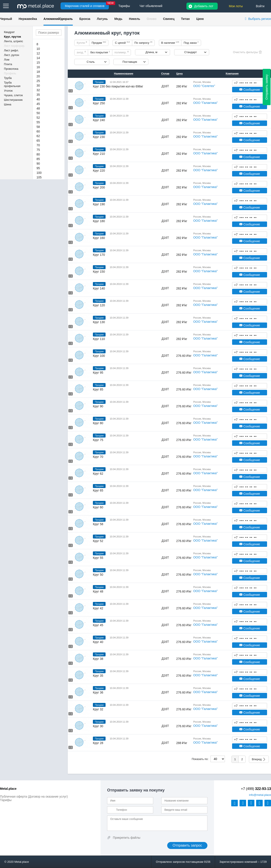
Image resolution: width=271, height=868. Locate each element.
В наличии (170, 43)
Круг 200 (99, 187)
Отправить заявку (267, 87)
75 (38, 150)
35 (38, 95)
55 (38, 122)
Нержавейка (28, 19)
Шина (8, 104)
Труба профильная (12, 84)
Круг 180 (99, 221)
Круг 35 (98, 676)
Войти (260, 6)
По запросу (143, 43)
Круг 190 (99, 204)
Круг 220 (99, 171)
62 (38, 136)
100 (39, 173)
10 (38, 49)
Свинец (169, 19)
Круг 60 (98, 507)
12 (38, 53)
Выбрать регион (260, 19)
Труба (8, 78)
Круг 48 (98, 591)
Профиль (10, 73)
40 (38, 99)
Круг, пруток (12, 37)
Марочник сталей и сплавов (85, 6)
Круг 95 (98, 373)
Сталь (91, 62)
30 (38, 85)
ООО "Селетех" (204, 86)
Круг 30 (98, 726)
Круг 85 (98, 389)
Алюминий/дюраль (58, 19)
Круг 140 (99, 288)
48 (38, 108)
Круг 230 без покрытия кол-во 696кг (118, 86)
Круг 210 (99, 154)
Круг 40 (98, 642)
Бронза (85, 19)
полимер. (122, 52)
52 (38, 118)
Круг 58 (98, 524)
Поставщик (130, 62)
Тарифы (6, 800)
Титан (185, 19)
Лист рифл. (11, 50)
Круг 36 (98, 692)
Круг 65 (98, 490)
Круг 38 (98, 659)
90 (38, 164)
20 (38, 76)
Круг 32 (98, 709)
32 (38, 90)
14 (38, 58)
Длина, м (151, 52)
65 (38, 141)
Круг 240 (99, 120)
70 (38, 145)
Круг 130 (99, 322)
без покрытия (100, 52)
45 (38, 104)
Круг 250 (99, 103)
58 (38, 127)
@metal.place (260, 795)
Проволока (11, 69)
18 (38, 72)
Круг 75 (98, 440)
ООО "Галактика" (205, 103)
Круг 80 (98, 423)
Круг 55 (98, 558)
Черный (6, 19)
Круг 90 (98, 406)
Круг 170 (99, 255)
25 (38, 81)
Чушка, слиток (13, 95)
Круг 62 (98, 474)
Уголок (8, 91)
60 (38, 131)
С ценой (122, 43)
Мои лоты (236, 6)
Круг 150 (99, 272)
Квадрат (9, 32)
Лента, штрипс (14, 41)
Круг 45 (98, 625)
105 (39, 177)
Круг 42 (98, 608)
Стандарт (190, 52)
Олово (152, 19)
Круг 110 (99, 339)
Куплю (82, 43)
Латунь (102, 19)
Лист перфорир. (15, 46)
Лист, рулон (11, 55)
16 (38, 67)
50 (38, 113)
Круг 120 (99, 305)
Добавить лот (204, 6)
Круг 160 (99, 238)
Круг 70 (98, 457)
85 (38, 159)
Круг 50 (98, 575)
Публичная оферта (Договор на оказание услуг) (34, 797)
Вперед (257, 759)
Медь (118, 19)
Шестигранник (13, 100)
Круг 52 (98, 541)
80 (38, 154)
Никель (135, 19)
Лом (7, 60)
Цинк (200, 19)
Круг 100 (99, 356)
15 (38, 63)
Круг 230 (99, 137)
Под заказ (191, 43)
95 (38, 168)
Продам (99, 43)
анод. (81, 52)
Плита (8, 64)
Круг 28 (98, 743)
